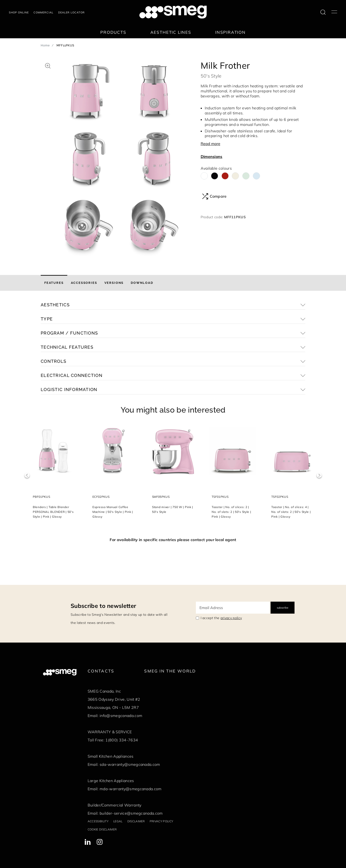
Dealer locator (71, 12)
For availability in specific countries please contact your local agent (173, 540)
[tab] (54, 283)
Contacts (101, 671)
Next (319, 475)
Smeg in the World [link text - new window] (170, 671)
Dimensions (212, 157)
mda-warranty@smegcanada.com (131, 789)
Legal (118, 821)
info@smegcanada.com (121, 716)
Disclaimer (136, 821)
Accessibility (98, 821)
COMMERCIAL (43, 12)
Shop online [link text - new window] (19, 12)
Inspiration (230, 32)
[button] (48, 65)
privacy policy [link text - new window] (231, 618)
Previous (27, 475)
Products (113, 32)
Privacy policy (161, 821)
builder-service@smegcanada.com (131, 813)
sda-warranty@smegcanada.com (130, 764)
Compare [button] (214, 196)
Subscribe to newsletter (103, 606)
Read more (210, 144)
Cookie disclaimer (102, 829)
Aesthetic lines (171, 32)
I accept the (221, 618)
